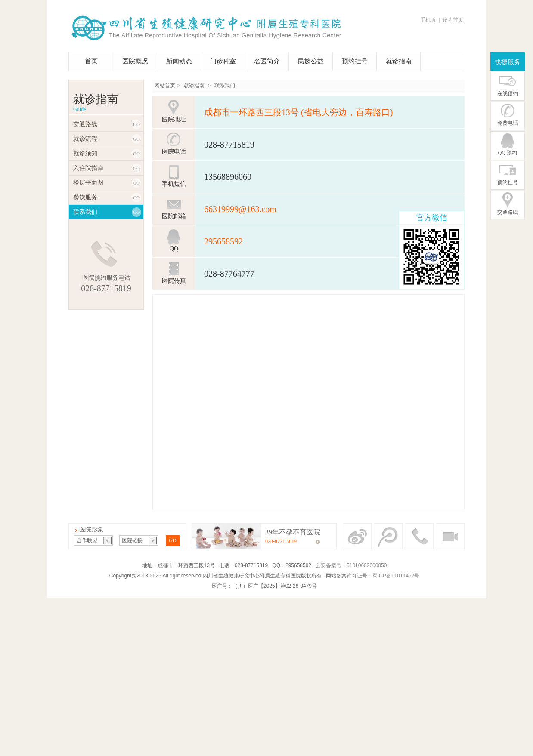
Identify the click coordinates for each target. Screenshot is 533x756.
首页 (91, 61)
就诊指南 (399, 61)
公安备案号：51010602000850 (351, 565)
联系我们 (225, 86)
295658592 (223, 241)
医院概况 (135, 61)
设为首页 (453, 20)
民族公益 (311, 61)
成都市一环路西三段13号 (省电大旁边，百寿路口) (298, 112)
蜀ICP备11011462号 (396, 576)
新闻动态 (179, 61)
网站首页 (165, 86)
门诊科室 (223, 61)
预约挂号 (355, 61)
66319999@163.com (240, 209)
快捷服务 (508, 62)
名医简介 (267, 61)
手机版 (428, 20)
